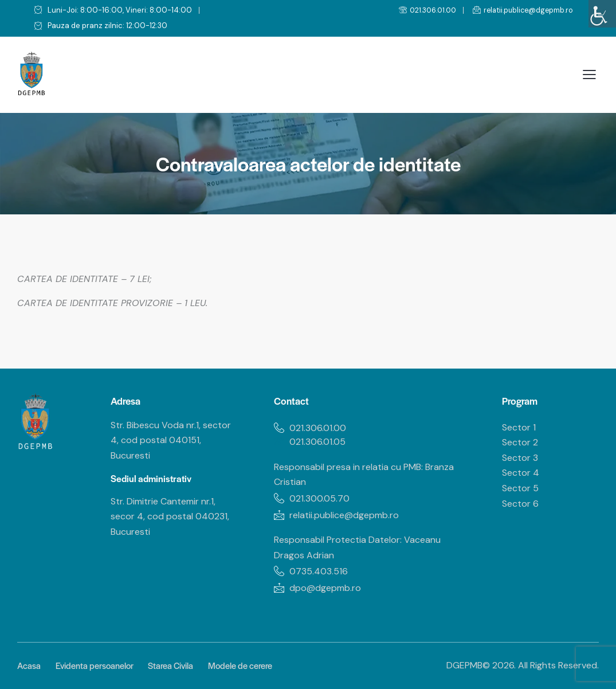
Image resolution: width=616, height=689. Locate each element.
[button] (589, 75)
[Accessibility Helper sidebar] (602, 14)
